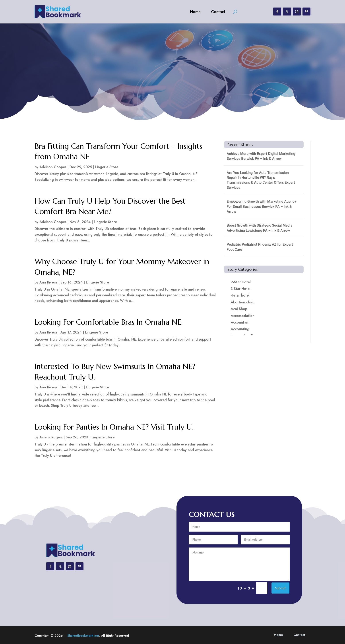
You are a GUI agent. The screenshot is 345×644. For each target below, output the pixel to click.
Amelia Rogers (51, 437)
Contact (218, 12)
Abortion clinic (243, 302)
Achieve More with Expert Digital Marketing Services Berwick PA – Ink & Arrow (261, 156)
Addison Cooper (53, 167)
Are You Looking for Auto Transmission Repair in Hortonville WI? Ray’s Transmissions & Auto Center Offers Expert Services (261, 180)
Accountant (240, 322)
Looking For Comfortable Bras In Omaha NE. (109, 322)
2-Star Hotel (241, 282)
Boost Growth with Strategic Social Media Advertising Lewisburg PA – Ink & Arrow (260, 228)
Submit (280, 588)
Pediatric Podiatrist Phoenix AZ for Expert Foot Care (260, 247)
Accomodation (243, 316)
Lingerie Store (107, 167)
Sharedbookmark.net (83, 636)
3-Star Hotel (241, 289)
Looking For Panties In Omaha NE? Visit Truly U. (114, 427)
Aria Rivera (48, 282)
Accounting (240, 329)
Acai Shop (239, 309)
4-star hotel (240, 295)
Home (195, 12)
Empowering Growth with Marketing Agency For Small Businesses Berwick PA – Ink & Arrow (262, 206)
